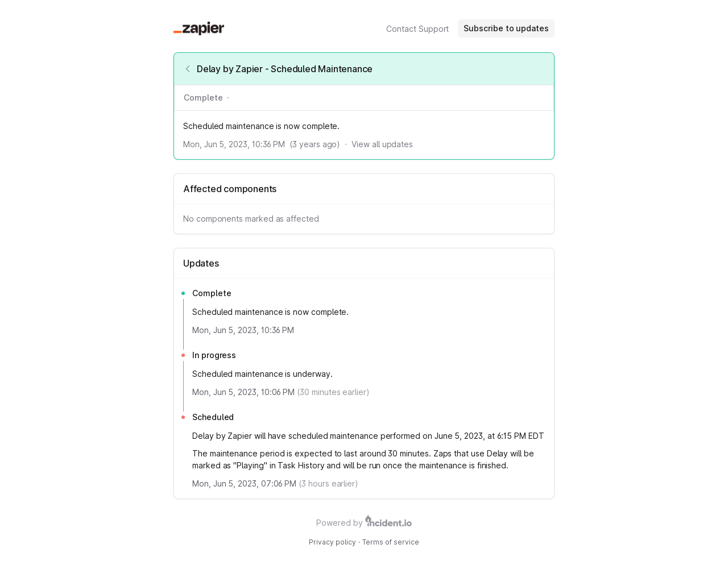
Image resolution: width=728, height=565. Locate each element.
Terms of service (391, 542)
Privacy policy (332, 542)
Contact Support (417, 29)
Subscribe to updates (506, 28)
